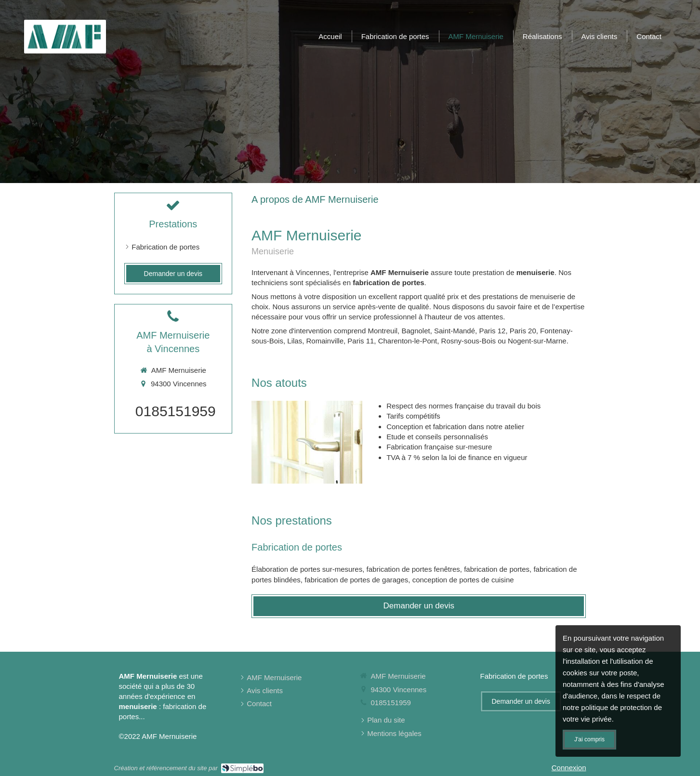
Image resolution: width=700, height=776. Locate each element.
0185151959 (176, 411)
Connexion (569, 768)
